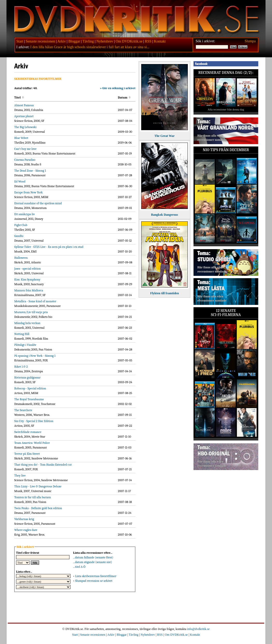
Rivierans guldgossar (27, 377)
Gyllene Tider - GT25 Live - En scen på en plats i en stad (49, 247)
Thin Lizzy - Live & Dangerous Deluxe (38, 486)
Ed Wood (20, 181)
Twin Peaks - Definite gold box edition (38, 508)
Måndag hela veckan (27, 323)
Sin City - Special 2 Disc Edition (34, 421)
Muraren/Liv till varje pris (31, 312)
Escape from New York (28, 192)
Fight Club (21, 225)
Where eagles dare (26, 530)
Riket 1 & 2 (21, 367)
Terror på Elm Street (27, 454)
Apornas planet (24, 116)
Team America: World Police (32, 443)
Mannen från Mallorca (29, 290)
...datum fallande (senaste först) (93, 557)
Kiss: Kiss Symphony (27, 279)
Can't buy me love (25, 149)
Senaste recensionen (40, 41)
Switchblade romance (28, 432)
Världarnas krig (24, 519)
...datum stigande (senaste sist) (93, 562)
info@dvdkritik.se (198, 629)
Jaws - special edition (27, 269)
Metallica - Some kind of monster (35, 301)
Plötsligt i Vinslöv (25, 345)
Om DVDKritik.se (129, 41)
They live (20, 475)
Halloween (21, 258)
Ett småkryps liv (24, 214)
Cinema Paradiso (25, 160)
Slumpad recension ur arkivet (94, 581)
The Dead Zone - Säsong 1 (30, 171)
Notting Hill (22, 334)
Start (20, 41)
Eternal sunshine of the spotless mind (38, 203)
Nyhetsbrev (105, 41)
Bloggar (74, 41)
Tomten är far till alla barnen (33, 497)
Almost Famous (24, 105)
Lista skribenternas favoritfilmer (96, 576)
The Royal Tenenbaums (29, 399)
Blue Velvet (21, 138)
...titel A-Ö (79, 567)
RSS (148, 41)
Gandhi (19, 236)
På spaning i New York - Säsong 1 (35, 356)
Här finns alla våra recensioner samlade (212, 138)
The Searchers (23, 410)
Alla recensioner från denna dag (226, 109)
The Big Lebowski (25, 127)
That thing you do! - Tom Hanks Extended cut (43, 465)
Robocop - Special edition (30, 388)
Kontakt (160, 41)
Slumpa (250, 41)
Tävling (88, 41)
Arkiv (62, 41)
